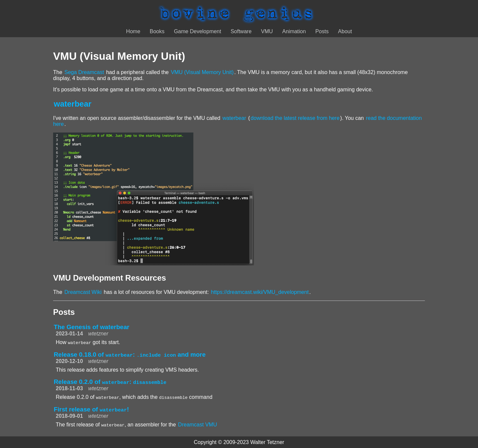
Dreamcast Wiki (83, 292)
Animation (294, 31)
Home (133, 31)
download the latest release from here (295, 118)
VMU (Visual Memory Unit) (202, 72)
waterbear (73, 104)
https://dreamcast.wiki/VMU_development (260, 292)
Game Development (198, 31)
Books (157, 31)
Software (241, 31)
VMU (267, 31)
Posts (322, 31)
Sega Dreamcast (84, 72)
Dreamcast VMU (197, 425)
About (345, 31)
